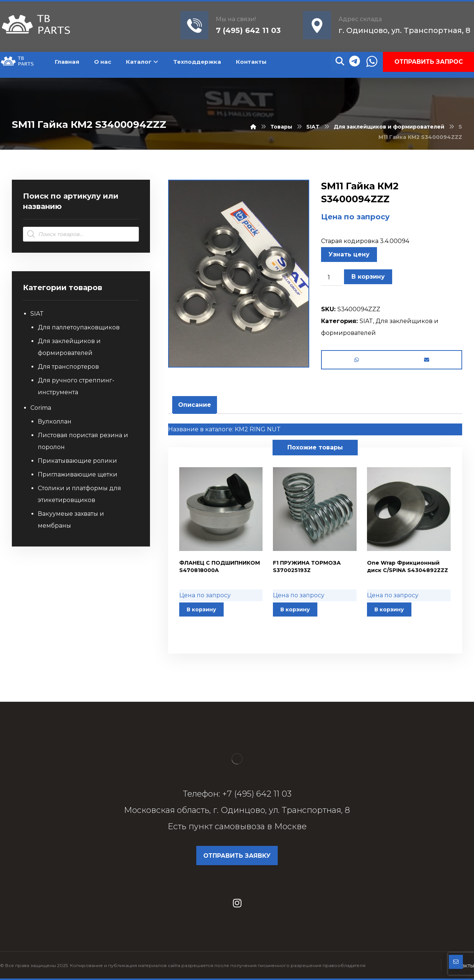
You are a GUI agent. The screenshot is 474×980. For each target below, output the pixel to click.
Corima (41, 408)
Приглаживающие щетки (78, 474)
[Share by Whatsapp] (357, 360)
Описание (195, 405)
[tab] (195, 405)
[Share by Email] (426, 360)
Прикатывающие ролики (77, 461)
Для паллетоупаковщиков (79, 327)
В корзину (368, 277)
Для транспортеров (68, 367)
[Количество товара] (332, 278)
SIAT (366, 321)
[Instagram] (237, 903)
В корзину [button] (201, 609)
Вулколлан (55, 421)
